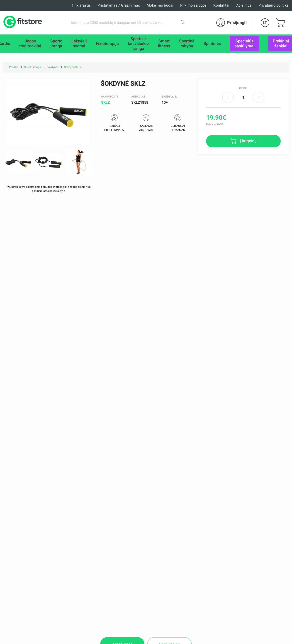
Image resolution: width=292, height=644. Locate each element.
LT (265, 23)
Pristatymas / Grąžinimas (119, 5)
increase (259, 97)
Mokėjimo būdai (160, 5)
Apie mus (244, 5)
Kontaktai (221, 5)
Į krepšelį (248, 141)
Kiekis (243, 88)
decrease (228, 97)
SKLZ (106, 102)
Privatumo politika (274, 5)
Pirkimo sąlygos (193, 5)
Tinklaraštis (81, 5)
